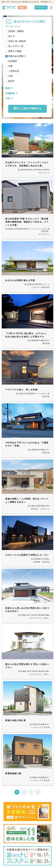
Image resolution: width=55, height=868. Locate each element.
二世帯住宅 (14, 71)
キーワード (11, 27)
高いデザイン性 (16, 46)
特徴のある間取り (17, 56)
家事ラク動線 (15, 51)
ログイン (41, 7)
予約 (8, 98)
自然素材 (13, 61)
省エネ (12, 36)
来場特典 (10, 93)
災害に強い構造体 (17, 41)
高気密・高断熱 (16, 31)
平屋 (10, 76)
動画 (8, 88)
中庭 (10, 66)
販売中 (12, 81)
